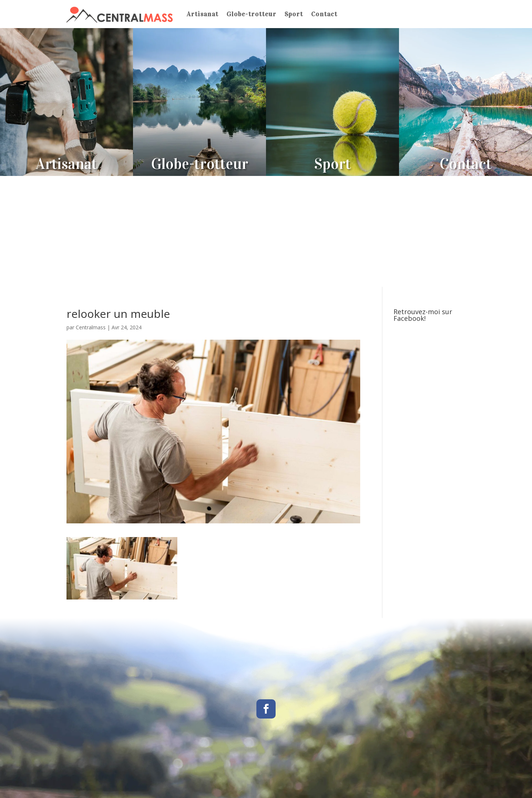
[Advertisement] (266, 231)
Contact (324, 14)
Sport (294, 14)
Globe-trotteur (251, 14)
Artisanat (202, 14)
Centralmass (91, 327)
